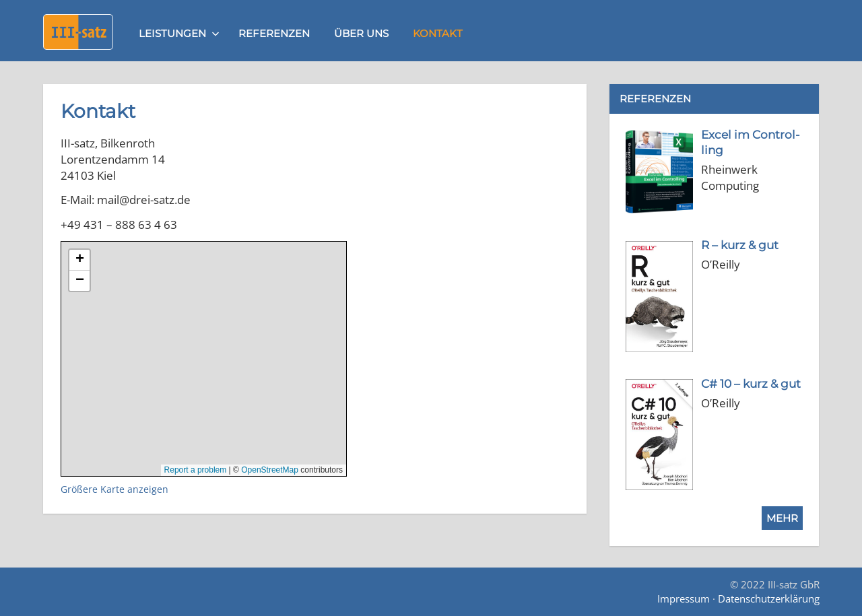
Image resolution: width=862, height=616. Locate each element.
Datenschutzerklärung (769, 598)
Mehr (782, 518)
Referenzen (274, 33)
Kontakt (438, 33)
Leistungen (179, 33)
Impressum (684, 598)
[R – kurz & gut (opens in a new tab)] (740, 245)
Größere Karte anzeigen (114, 489)
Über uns (361, 33)
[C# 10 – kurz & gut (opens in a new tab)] (751, 384)
